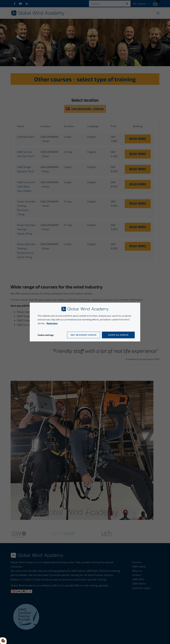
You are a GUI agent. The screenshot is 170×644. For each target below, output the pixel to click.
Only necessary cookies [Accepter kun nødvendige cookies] (84, 335)
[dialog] (85, 322)
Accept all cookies (118, 335)
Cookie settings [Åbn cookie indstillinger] (46, 335)
